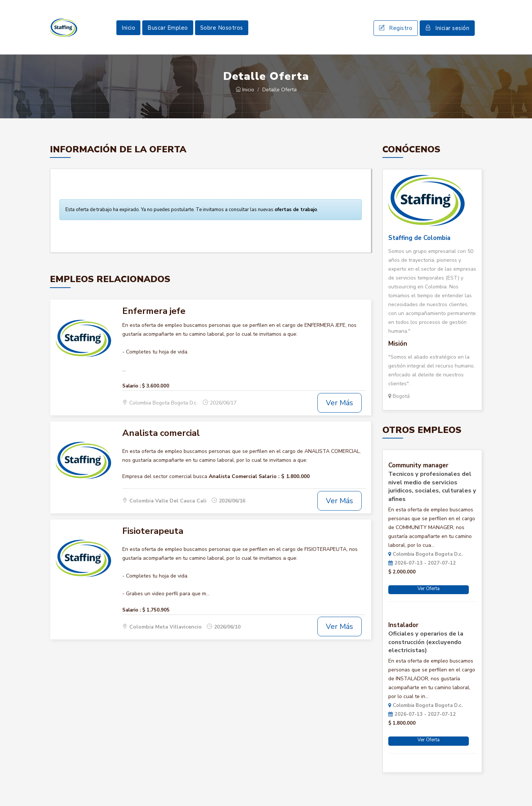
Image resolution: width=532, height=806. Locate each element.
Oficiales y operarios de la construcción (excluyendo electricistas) (426, 642)
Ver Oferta (429, 589)
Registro (396, 28)
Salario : (132, 386)
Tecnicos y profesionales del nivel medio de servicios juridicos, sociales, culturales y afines (432, 487)
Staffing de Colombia (419, 238)
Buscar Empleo (168, 28)
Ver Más (340, 403)
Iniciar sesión (447, 28)
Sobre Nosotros (222, 28)
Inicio (128, 28)
